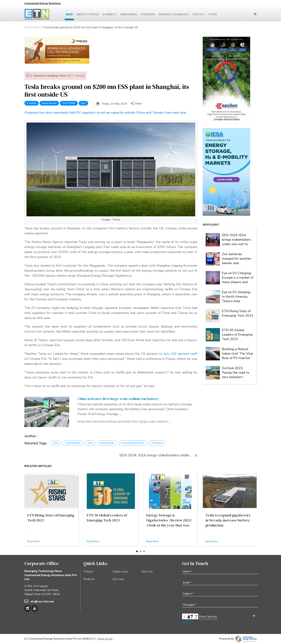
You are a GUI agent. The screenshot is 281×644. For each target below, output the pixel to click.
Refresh (188, 622)
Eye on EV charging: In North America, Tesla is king (236, 296)
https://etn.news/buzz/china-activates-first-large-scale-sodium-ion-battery (124, 421)
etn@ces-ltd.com (42, 602)
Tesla (56, 443)
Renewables (129, 14)
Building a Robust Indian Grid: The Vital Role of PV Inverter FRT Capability (237, 353)
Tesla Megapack (73, 443)
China (90, 443)
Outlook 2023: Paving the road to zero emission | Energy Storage (236, 372)
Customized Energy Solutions (43, 3)
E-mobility (110, 14)
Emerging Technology (174, 14)
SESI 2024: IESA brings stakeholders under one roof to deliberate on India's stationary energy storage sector (237, 239)
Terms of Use (105, 639)
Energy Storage (88, 14)
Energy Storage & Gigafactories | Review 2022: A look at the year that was (169, 520)
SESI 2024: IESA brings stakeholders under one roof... (158, 455)
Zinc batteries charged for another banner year (236, 258)
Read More (34, 541)
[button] (137, 551)
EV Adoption (157, 443)
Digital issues (121, 572)
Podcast (199, 14)
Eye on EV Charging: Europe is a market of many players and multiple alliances (238, 277)
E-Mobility (32, 103)
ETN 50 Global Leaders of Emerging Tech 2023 (237, 334)
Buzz (69, 14)
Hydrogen (148, 14)
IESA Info (147, 572)
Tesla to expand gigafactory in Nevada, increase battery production (228, 520)
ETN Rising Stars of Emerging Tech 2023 (237, 313)
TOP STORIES (69, 103)
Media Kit (89, 579)
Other (213, 14)
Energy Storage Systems (133, 443)
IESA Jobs (119, 579)
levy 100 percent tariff (180, 354)
